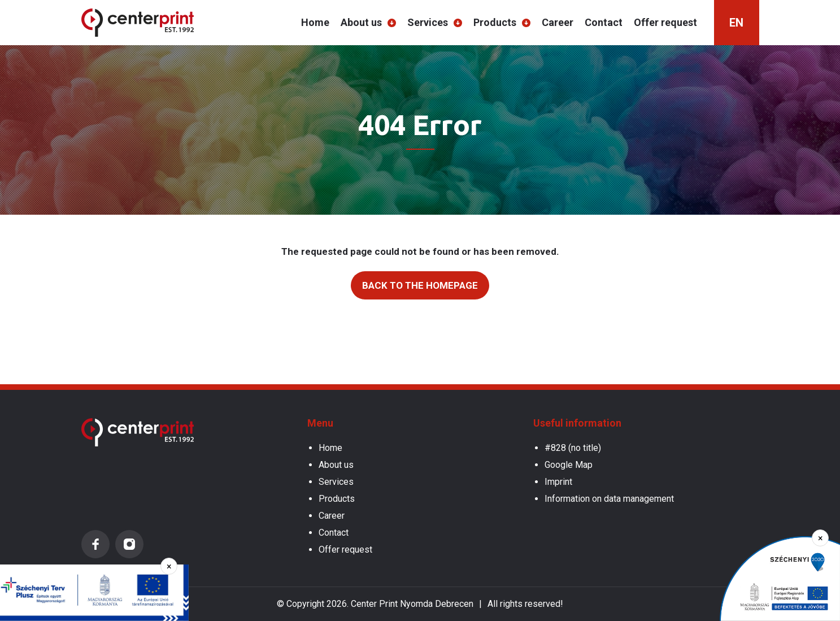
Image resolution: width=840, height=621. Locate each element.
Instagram (129, 544)
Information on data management (609, 499)
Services (428, 23)
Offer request (665, 23)
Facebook (95, 544)
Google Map (569, 465)
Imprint (558, 482)
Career (558, 23)
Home (315, 23)
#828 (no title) (573, 448)
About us (361, 23)
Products (495, 23)
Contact (604, 23)
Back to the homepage (420, 285)
